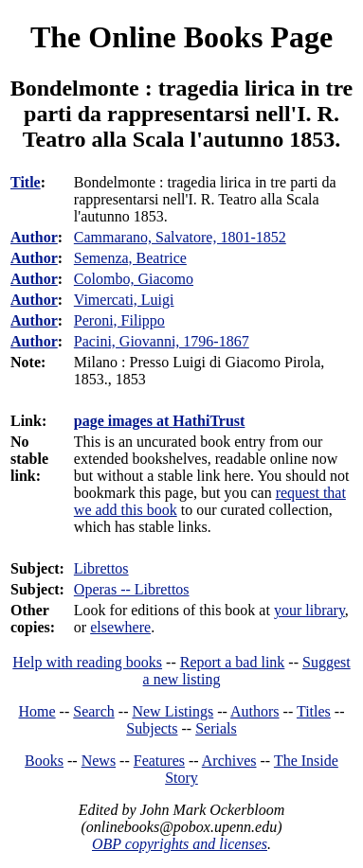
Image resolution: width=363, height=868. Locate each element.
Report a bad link (233, 662)
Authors (255, 711)
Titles (314, 711)
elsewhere (120, 627)
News (99, 761)
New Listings (172, 711)
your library (309, 610)
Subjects (152, 728)
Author (34, 237)
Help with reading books (87, 662)
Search (94, 711)
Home (37, 711)
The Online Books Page (181, 37)
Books (44, 761)
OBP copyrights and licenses (180, 844)
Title (26, 182)
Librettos (101, 568)
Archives (229, 761)
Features (159, 761)
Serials (216, 728)
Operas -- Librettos (132, 589)
